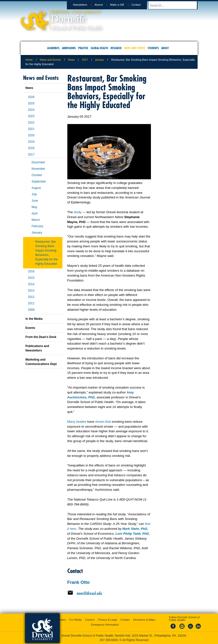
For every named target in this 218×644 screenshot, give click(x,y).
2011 (31, 303)
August (36, 188)
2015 (31, 278)
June (35, 201)
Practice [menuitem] (83, 48)
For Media (76, 620)
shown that (103, 422)
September (39, 182)
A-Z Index (60, 620)
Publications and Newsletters (37, 348)
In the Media (34, 319)
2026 (31, 97)
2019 (31, 142)
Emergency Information (105, 625)
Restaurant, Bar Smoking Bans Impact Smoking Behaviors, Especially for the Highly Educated (47, 253)
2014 (31, 284)
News (72, 60)
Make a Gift (122, 5)
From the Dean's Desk (41, 337)
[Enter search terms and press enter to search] (175, 5)
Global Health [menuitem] (99, 48)
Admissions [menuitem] (69, 48)
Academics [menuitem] (53, 48)
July (34, 194)
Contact (141, 5)
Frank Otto (79, 582)
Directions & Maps (144, 620)
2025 (31, 103)
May (35, 207)
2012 (31, 297)
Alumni (103, 5)
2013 (31, 291)
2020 (31, 135)
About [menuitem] (165, 48)
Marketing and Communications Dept (41, 362)
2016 (31, 271)
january (100, 60)
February (38, 226)
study (78, 212)
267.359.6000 (109, 640)
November (38, 169)
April (35, 213)
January (37, 233)
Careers (90, 620)
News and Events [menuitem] (135, 48)
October (37, 175)
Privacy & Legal (107, 620)
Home (29, 60)
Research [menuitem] (116, 48)
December (38, 162)
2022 (31, 123)
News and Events (50, 60)
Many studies (77, 422)
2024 (31, 110)
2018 (31, 148)
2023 (31, 116)
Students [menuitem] (153, 48)
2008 (31, 310)
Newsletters (85, 5)
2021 (31, 129)
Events (30, 328)
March (36, 220)
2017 (85, 60)
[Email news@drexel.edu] (109, 593)
